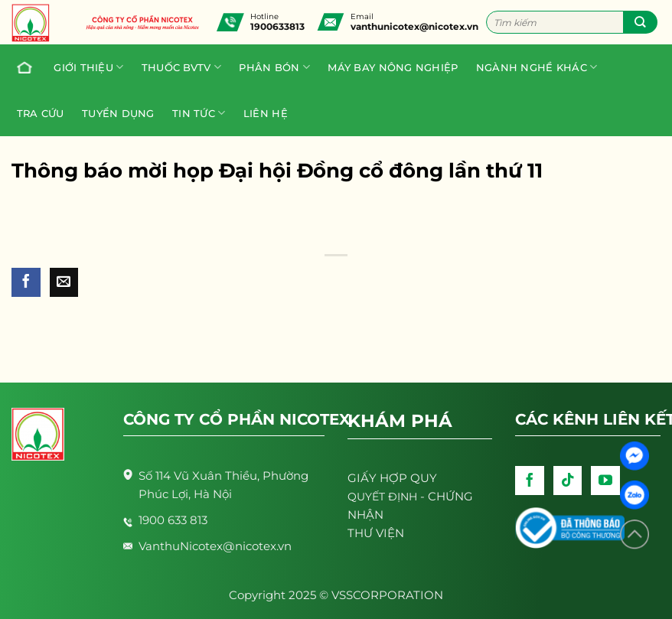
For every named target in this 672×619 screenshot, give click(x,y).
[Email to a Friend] (64, 282)
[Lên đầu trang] (634, 534)
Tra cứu (41, 113)
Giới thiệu (88, 67)
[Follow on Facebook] (530, 481)
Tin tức (199, 113)
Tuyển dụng (118, 113)
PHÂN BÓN (274, 67)
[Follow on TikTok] (568, 481)
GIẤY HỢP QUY (392, 478)
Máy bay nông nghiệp (393, 67)
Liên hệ (266, 113)
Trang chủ (21, 67)
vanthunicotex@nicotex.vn (414, 26)
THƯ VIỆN (376, 533)
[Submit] (640, 22)
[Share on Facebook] (26, 282)
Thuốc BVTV (181, 67)
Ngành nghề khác (537, 67)
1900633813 (277, 26)
